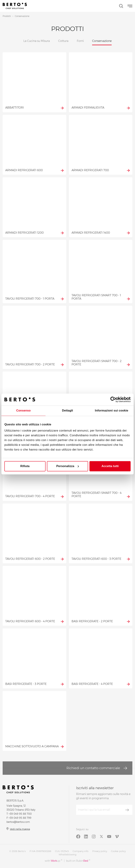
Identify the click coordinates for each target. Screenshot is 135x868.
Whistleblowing (67, 854)
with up (54, 861)
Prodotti (7, 16)
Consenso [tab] (23, 411)
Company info (81, 851)
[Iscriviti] (127, 810)
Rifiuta (25, 466)
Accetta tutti (110, 466)
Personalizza (68, 466)
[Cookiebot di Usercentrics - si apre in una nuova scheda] (115, 400)
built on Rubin (78, 861)
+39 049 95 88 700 (20, 814)
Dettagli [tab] (68, 411)
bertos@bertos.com (18, 822)
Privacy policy (100, 851)
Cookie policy (118, 851)
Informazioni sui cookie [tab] (112, 411)
